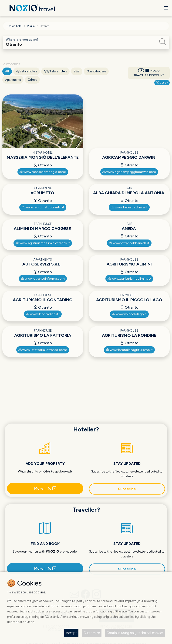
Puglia (31, 26)
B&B (77, 71)
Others (32, 80)
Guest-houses (96, 71)
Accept (71, 633)
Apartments (13, 80)
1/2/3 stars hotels (55, 71)
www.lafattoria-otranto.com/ (43, 350)
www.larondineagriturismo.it (129, 350)
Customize (92, 633)
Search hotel (14, 26)
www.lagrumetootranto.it (43, 207)
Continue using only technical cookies (135, 633)
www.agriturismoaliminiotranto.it (43, 243)
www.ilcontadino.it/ (43, 314)
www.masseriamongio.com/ (43, 172)
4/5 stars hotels (27, 71)
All (7, 71)
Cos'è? (162, 83)
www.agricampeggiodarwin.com (129, 172)
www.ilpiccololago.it (129, 314)
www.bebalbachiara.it (129, 207)
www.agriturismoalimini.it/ (129, 279)
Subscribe (127, 489)
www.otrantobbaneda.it (129, 243)
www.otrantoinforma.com (43, 279)
